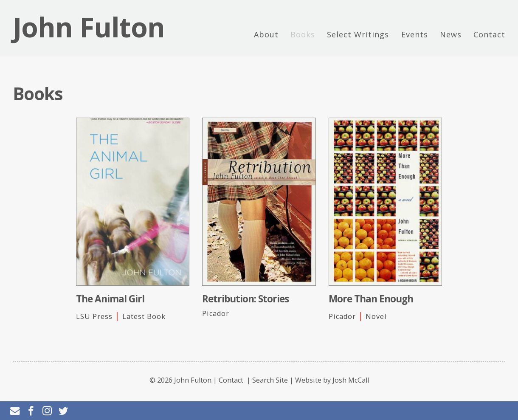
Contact (489, 34)
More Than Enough (371, 299)
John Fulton (89, 27)
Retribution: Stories (245, 299)
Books (303, 34)
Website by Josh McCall (332, 380)
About (266, 34)
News (451, 34)
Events (415, 34)
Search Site (270, 380)
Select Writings (358, 34)
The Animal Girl (110, 299)
